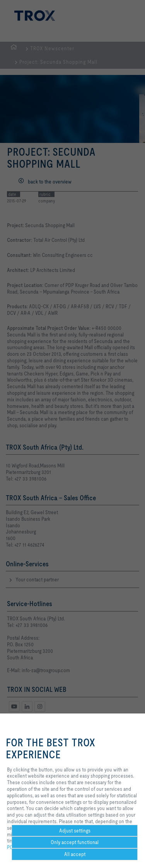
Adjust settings (75, 831)
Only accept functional (75, 842)
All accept (75, 854)
